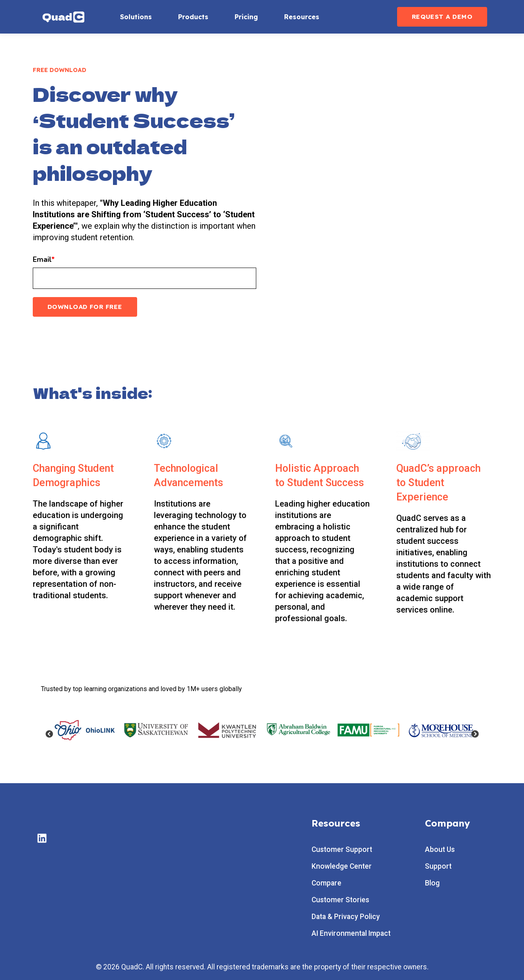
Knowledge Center (342, 866)
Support (438, 866)
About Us (440, 850)
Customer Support (342, 850)
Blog (432, 883)
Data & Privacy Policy (346, 917)
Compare (326, 883)
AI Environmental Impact (351, 934)
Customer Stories (340, 900)
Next (475, 734)
